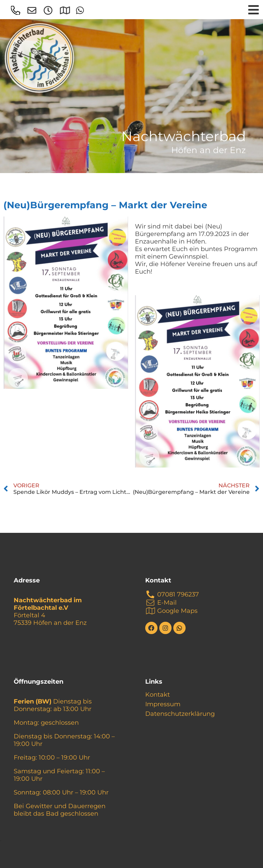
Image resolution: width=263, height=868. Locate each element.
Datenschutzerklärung (180, 714)
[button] (1, 841)
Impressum (163, 704)
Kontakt (158, 695)
